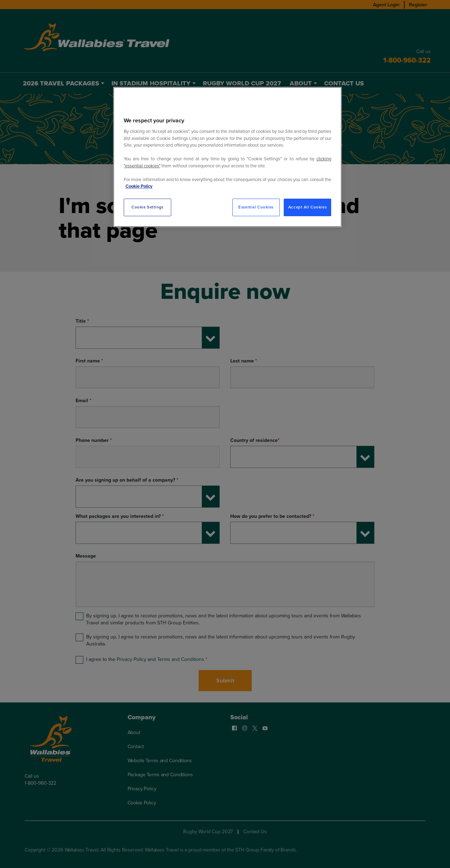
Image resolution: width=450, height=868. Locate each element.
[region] (227, 157)
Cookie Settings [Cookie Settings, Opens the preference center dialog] (147, 207)
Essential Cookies (256, 207)
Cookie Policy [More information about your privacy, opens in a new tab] (139, 186)
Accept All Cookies (307, 207)
